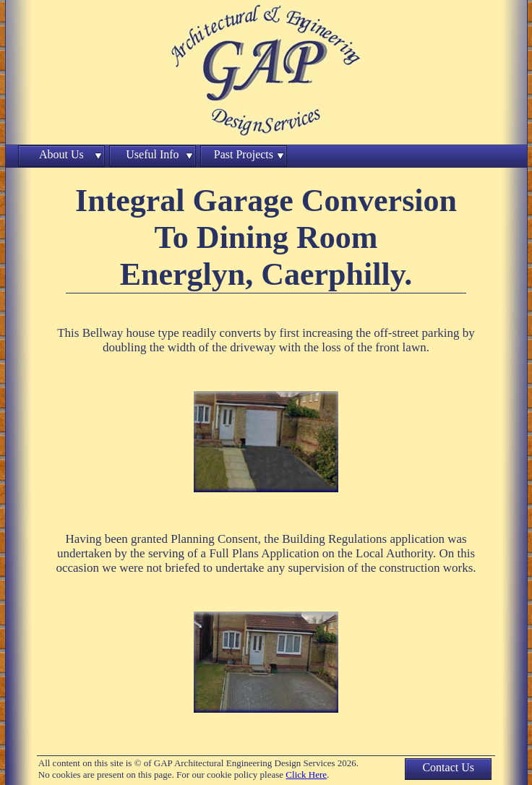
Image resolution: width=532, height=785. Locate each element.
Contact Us (448, 767)
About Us (61, 154)
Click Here (306, 775)
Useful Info (152, 154)
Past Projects (244, 154)
